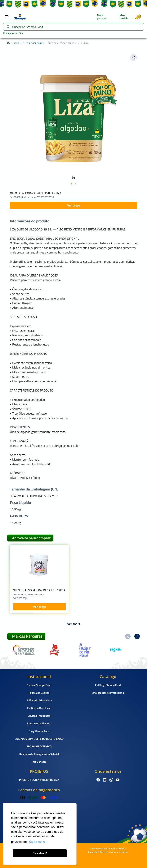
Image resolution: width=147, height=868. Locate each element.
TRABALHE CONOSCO (39, 746)
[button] (72, 184)
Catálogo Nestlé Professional (108, 693)
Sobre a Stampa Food (39, 685)
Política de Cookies (39, 693)
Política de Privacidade (39, 700)
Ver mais (73, 624)
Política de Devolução (39, 708)
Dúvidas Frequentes (39, 716)
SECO (16, 43)
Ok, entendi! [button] (40, 853)
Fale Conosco (39, 762)
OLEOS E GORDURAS (33, 43)
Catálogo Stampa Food (108, 685)
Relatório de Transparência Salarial (39, 754)
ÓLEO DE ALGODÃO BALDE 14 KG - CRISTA (39, 590)
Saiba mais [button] (37, 842)
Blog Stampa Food (39, 731)
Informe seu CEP (13, 33)
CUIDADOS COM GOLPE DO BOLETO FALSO (39, 739)
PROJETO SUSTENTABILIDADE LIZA (39, 780)
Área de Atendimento (39, 723)
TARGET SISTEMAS (117, 849)
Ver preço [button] (73, 205)
